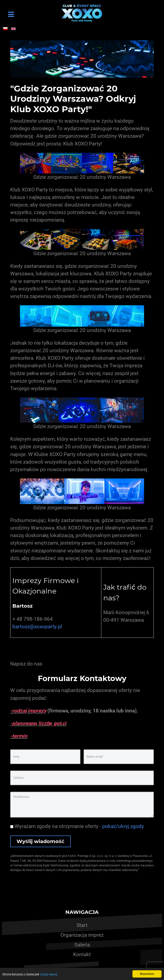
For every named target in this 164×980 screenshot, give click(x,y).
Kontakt (82, 954)
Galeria (82, 945)
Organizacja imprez (82, 935)
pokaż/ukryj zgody (123, 826)
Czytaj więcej (48, 975)
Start (82, 925)
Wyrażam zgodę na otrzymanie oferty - (77, 826)
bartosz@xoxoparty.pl (37, 627)
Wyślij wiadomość (40, 841)
